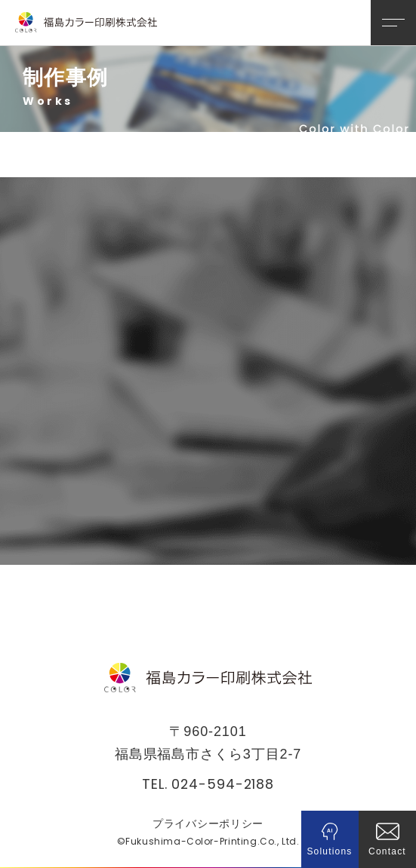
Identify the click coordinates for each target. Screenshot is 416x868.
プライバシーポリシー (208, 823)
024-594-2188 (223, 783)
